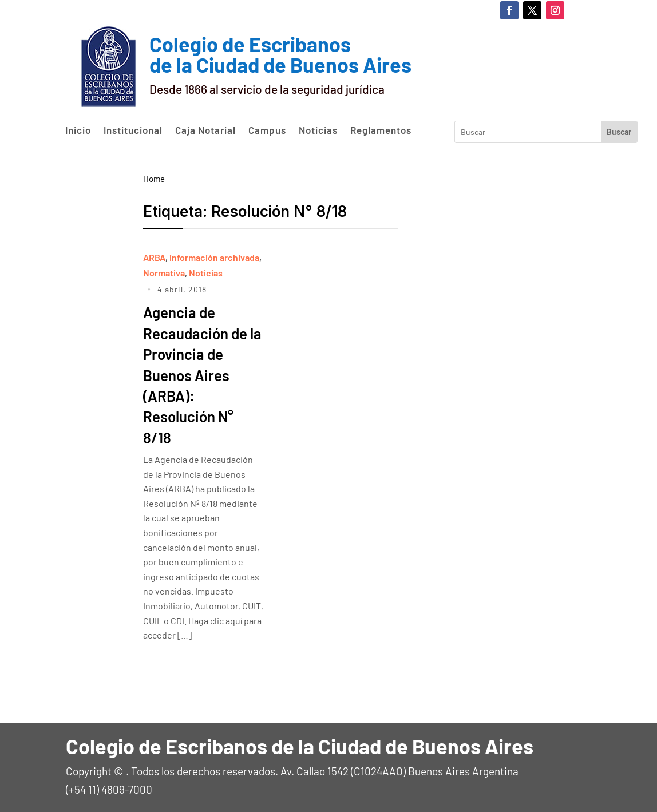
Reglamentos (381, 130)
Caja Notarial (205, 130)
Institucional (133, 130)
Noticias (318, 130)
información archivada (214, 257)
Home (154, 179)
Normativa (164, 273)
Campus (267, 130)
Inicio (78, 130)
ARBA (154, 257)
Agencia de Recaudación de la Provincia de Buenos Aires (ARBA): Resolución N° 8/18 (199, 374)
